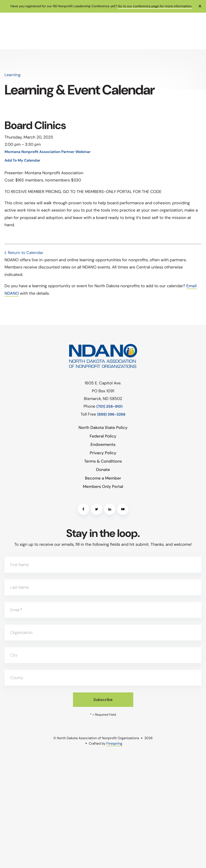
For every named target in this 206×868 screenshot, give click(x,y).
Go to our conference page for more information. (155, 6)
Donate (103, 470)
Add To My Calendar (22, 161)
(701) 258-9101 (110, 407)
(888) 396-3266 (111, 415)
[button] (200, 6)
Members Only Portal (103, 487)
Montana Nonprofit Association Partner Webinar (47, 152)
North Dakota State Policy (103, 428)
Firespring (114, 743)
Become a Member (103, 478)
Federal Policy (103, 436)
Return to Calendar (26, 253)
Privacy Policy (103, 453)
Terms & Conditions (103, 461)
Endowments (103, 445)
